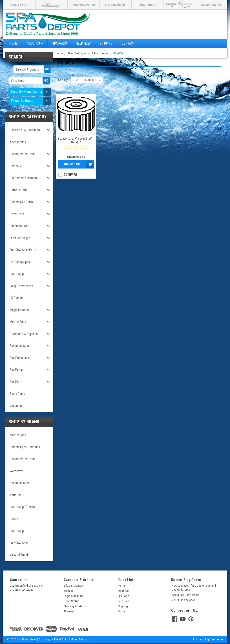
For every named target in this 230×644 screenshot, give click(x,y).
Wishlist (69, 591)
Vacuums (16, 406)
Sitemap (69, 612)
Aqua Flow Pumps (83, 5)
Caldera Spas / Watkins (25, 447)
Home (13, 43)
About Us (35, 43)
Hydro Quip (17, 274)
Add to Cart (72, 164)
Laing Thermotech (21, 286)
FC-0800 (118, 53)
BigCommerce (214, 640)
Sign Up (79, 596)
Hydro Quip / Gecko (22, 507)
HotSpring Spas (20, 262)
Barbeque (16, 166)
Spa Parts (60, 43)
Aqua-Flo (16, 495)
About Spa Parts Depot (186, 595)
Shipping (106, 43)
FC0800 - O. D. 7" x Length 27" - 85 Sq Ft (76, 140)
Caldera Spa (19, 5)
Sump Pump (17, 394)
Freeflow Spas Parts (23, 250)
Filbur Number (100, 53)
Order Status (71, 601)
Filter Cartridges (20, 238)
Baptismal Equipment (23, 178)
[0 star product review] (76, 150)
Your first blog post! (184, 600)
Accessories (18, 142)
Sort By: (63, 80)
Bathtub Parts (19, 190)
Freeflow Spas (19, 543)
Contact (128, 43)
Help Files (83, 43)
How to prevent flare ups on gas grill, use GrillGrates (194, 588)
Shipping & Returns (75, 606)
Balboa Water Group (23, 154)
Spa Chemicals (115, 5)
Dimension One (19, 226)
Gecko (14, 519)
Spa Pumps (147, 5)
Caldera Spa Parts (21, 202)
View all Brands (20, 555)
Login (67, 596)
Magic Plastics (211, 5)
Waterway (16, 471)
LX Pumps (16, 298)
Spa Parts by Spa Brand (25, 130)
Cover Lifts (17, 214)
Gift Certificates (73, 586)
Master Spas (18, 322)
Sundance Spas (20, 346)
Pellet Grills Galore (65, 640)
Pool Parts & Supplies (24, 334)
